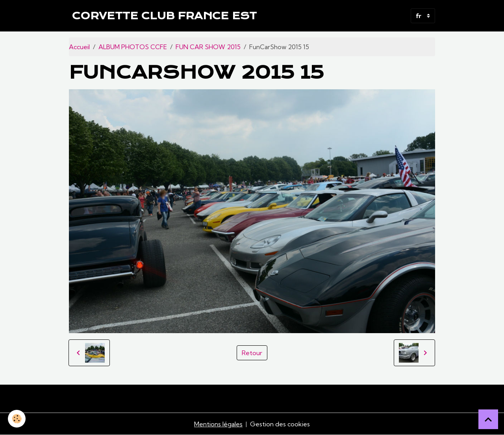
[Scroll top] (488, 419)
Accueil (79, 47)
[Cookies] (17, 419)
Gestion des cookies (280, 424)
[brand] (164, 16)
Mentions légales (218, 424)
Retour (252, 353)
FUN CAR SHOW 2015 (208, 47)
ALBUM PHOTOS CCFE (133, 47)
